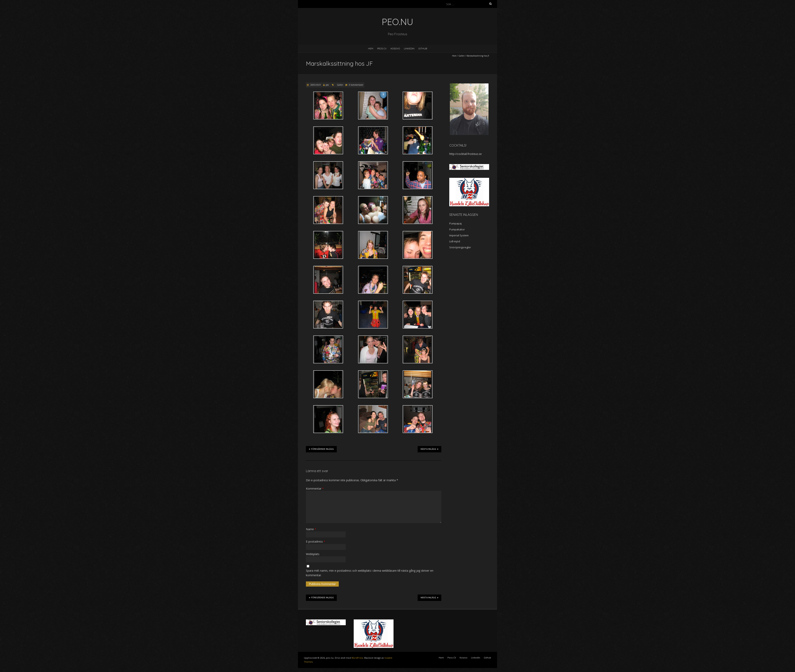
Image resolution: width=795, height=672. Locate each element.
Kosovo (395, 48)
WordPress (357, 658)
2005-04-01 (315, 85)
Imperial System (459, 235)
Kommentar (315, 489)
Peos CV (382, 48)
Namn (311, 529)
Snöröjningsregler (460, 247)
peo (327, 85)
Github (423, 48)
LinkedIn (409, 48)
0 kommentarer (356, 85)
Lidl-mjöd (455, 241)
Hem (371, 48)
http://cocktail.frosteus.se (466, 154)
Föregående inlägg (321, 449)
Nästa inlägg (429, 449)
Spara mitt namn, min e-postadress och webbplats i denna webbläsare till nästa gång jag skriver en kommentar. (370, 573)
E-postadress (315, 541)
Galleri (462, 56)
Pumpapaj (455, 223)
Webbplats (313, 554)
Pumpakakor (457, 229)
